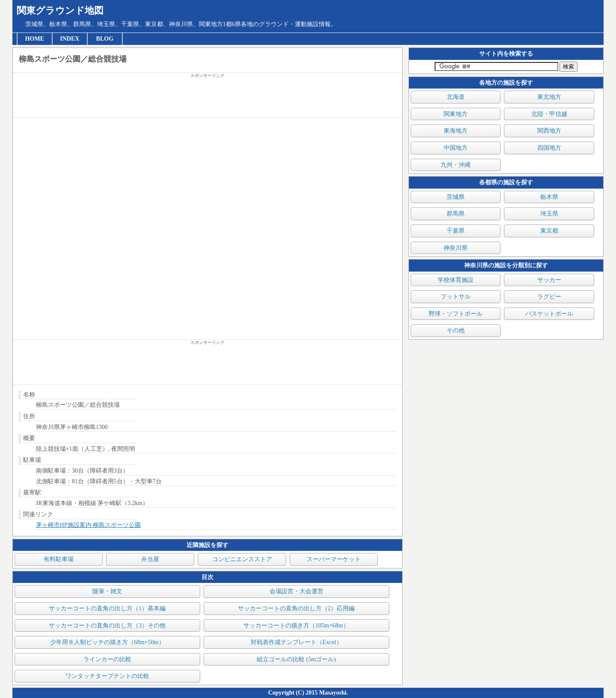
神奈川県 (456, 248)
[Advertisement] (207, 98)
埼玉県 (549, 214)
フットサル (456, 297)
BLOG (105, 39)
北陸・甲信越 (549, 114)
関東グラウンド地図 (60, 10)
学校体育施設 (456, 280)
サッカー (549, 280)
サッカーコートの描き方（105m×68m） (296, 626)
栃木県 (549, 197)
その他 (456, 330)
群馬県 (456, 214)
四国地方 (549, 148)
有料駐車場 (59, 559)
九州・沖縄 (456, 165)
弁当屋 (150, 559)
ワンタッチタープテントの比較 (107, 676)
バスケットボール (549, 314)
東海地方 (456, 131)
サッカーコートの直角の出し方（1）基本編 (107, 608)
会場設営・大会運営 (296, 591)
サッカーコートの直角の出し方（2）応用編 (296, 608)
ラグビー (549, 297)
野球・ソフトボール (456, 314)
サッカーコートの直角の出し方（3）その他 (107, 626)
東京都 (549, 231)
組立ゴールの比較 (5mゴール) (296, 659)
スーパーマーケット (334, 559)
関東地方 (456, 114)
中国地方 (456, 148)
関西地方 (549, 131)
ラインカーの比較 (107, 659)
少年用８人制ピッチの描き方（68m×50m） (107, 642)
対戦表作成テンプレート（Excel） (296, 642)
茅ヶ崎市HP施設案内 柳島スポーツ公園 (88, 525)
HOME (35, 39)
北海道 (456, 97)
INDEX (70, 39)
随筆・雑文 (107, 591)
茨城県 (456, 197)
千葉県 (456, 231)
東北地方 (549, 97)
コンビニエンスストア (242, 559)
